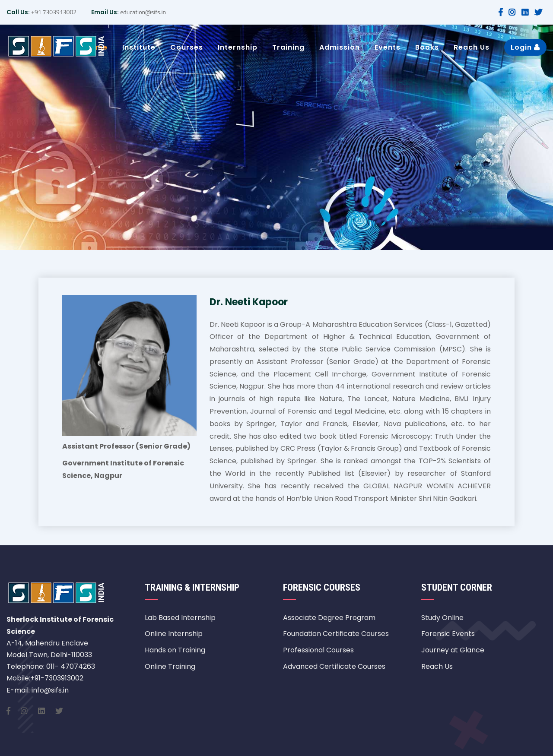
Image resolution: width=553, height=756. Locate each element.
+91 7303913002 (53, 12)
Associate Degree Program (329, 618)
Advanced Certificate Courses (334, 666)
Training (288, 47)
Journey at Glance (453, 650)
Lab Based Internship (180, 618)
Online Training (170, 666)
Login (525, 47)
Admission (340, 47)
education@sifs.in (142, 12)
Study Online (442, 618)
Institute (139, 47)
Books (427, 47)
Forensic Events (448, 634)
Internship (238, 47)
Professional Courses (318, 650)
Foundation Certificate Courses (336, 634)
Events (388, 47)
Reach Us (472, 47)
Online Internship (174, 634)
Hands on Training (175, 650)
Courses (187, 47)
